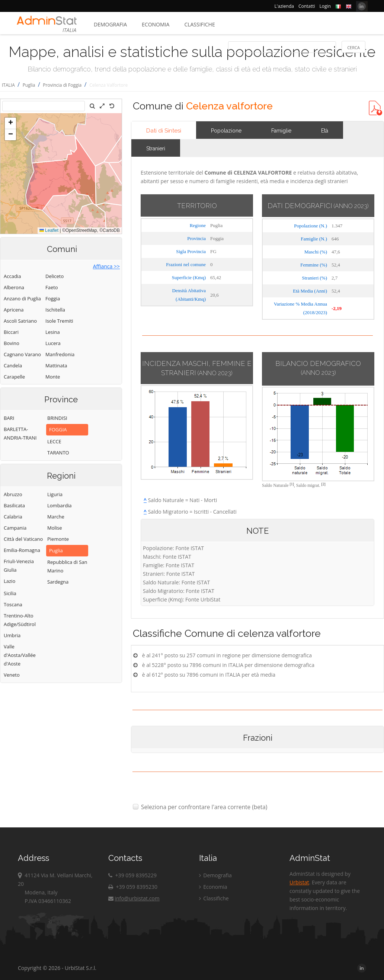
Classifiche (199, 24)
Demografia (110, 24)
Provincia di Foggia (62, 85)
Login (325, 6)
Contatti (307, 6)
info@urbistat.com (134, 898)
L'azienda (284, 6)
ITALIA (8, 85)
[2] (324, 484)
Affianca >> (106, 266)
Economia (156, 24)
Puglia (29, 85)
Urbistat (299, 882)
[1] (292, 484)
